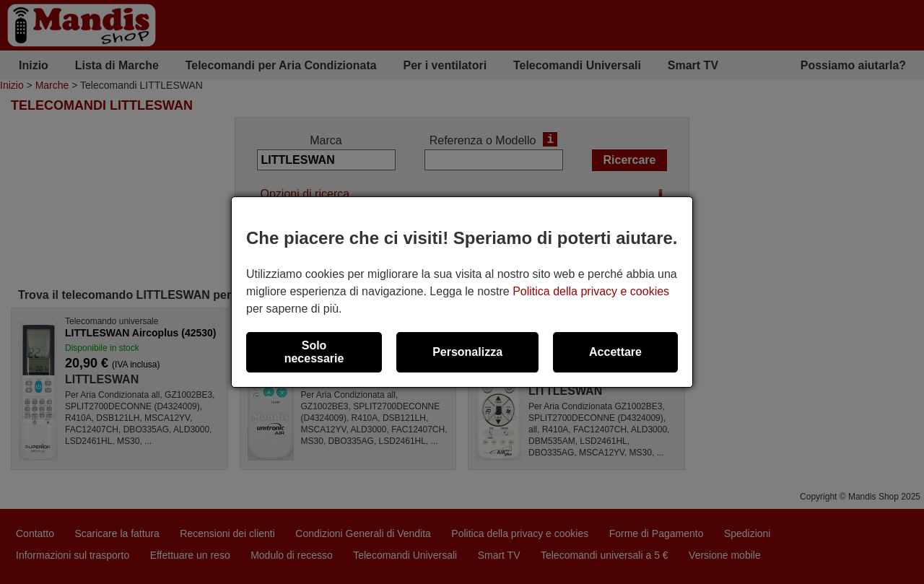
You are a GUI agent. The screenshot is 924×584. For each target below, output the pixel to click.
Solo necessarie (314, 352)
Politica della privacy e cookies (591, 291)
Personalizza (467, 352)
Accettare (615, 352)
